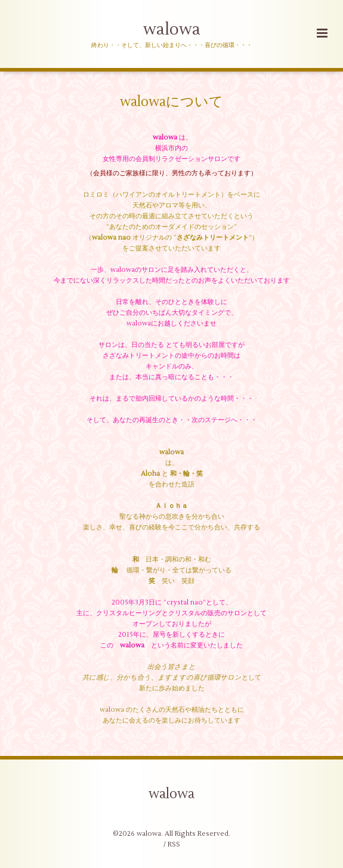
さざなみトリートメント (213, 238)
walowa (172, 30)
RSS (174, 844)
